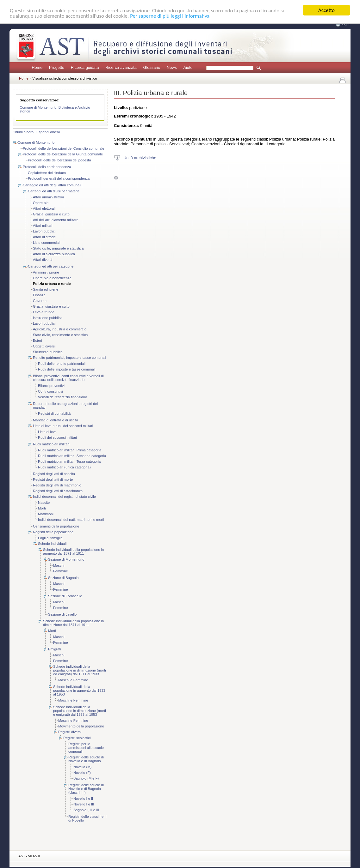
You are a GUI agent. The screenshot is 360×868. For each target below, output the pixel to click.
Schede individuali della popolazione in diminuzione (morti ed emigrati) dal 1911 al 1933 (80, 670)
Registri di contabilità (54, 413)
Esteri (37, 341)
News (172, 67)
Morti (42, 508)
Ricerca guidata (85, 67)
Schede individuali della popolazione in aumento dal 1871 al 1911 (73, 552)
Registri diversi (70, 732)
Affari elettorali (44, 208)
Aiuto (188, 67)
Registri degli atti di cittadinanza (58, 491)
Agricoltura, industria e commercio (60, 329)
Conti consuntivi (50, 391)
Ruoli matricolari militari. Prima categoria (70, 450)
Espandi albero (48, 132)
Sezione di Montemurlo (66, 559)
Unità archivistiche (140, 157)
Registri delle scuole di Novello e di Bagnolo (86, 759)
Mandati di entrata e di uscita (56, 420)
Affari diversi (43, 260)
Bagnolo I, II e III (86, 810)
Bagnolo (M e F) (86, 778)
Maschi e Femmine (73, 680)
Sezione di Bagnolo (63, 578)
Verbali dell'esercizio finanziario (62, 397)
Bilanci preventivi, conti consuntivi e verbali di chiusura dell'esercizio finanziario (68, 378)
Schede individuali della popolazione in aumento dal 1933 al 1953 (79, 690)
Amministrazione (46, 272)
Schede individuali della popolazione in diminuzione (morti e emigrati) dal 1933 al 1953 (80, 711)
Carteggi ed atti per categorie (51, 266)
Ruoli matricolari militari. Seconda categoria (72, 456)
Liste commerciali (47, 243)
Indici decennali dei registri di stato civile (64, 497)
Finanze (39, 295)
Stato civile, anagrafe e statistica (58, 248)
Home (37, 67)
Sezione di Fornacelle (65, 596)
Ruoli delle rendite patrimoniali (62, 364)
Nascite (44, 503)
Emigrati (55, 649)
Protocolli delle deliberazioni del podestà (59, 160)
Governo (40, 301)
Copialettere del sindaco (47, 173)
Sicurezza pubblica (48, 352)
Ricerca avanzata (121, 67)
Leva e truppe (44, 312)
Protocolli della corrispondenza (47, 167)
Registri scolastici (77, 738)
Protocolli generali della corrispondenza (59, 178)
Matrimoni (46, 514)
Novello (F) (82, 773)
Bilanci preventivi (51, 386)
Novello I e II (83, 799)
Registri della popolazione (53, 532)
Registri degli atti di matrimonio (57, 485)
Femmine (61, 571)
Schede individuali (52, 544)
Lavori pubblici (44, 231)
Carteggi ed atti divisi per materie (54, 191)
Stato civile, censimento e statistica (60, 335)
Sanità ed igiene (46, 289)
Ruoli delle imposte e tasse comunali (67, 369)
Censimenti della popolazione (56, 526)
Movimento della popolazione (81, 726)
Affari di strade (44, 237)
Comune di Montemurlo (36, 142)
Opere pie (41, 203)
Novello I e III (84, 804)
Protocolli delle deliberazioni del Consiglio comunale (63, 148)
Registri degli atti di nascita (54, 474)
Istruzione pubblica (48, 318)
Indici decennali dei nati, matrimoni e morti (71, 520)
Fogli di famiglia (50, 538)
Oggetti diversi (44, 346)
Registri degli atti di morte (53, 479)
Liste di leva (47, 432)
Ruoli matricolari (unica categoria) (64, 467)
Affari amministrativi (48, 197)
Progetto (57, 67)
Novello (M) (82, 767)
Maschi (59, 565)
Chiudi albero (23, 132)
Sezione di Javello (62, 614)
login (346, 24)
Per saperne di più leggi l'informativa (170, 16)
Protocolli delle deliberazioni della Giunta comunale (63, 154)
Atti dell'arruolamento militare (56, 220)
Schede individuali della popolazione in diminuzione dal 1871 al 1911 (73, 623)
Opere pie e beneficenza (52, 278)
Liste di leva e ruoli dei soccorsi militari (63, 426)
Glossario (152, 67)
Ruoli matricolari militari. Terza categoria (69, 461)
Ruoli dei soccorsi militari (57, 437)
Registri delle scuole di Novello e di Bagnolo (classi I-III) (86, 789)
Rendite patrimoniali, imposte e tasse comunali (69, 358)
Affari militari (43, 226)
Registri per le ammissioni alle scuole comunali (86, 748)
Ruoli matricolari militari (51, 444)
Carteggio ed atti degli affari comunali (52, 185)
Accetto (326, 10)
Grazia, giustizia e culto (51, 214)
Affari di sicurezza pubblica (54, 254)
